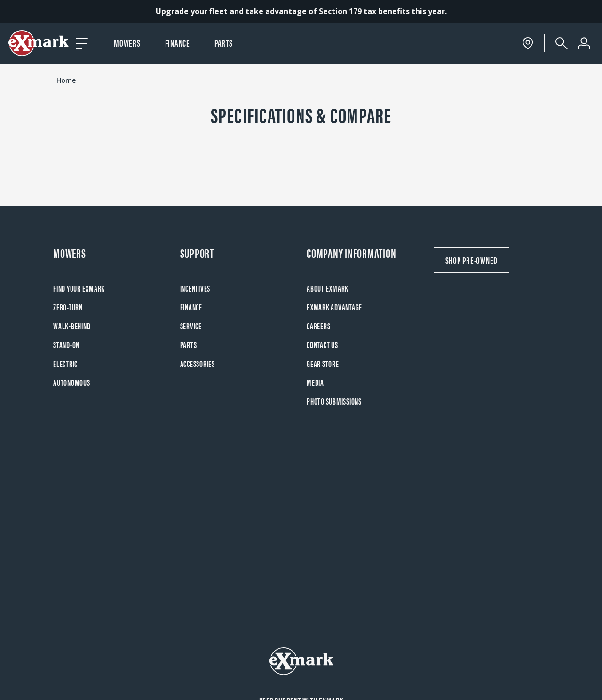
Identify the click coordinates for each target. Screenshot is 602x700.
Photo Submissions (334, 401)
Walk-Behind (72, 326)
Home (66, 80)
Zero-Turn (68, 307)
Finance (178, 43)
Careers (318, 326)
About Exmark (328, 288)
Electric (65, 363)
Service (191, 326)
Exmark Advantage (334, 307)
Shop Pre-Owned (472, 260)
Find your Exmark (79, 288)
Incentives (195, 288)
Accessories (198, 363)
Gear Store (323, 363)
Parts (224, 43)
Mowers (127, 43)
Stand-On (66, 345)
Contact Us (322, 345)
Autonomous (72, 382)
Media (315, 382)
